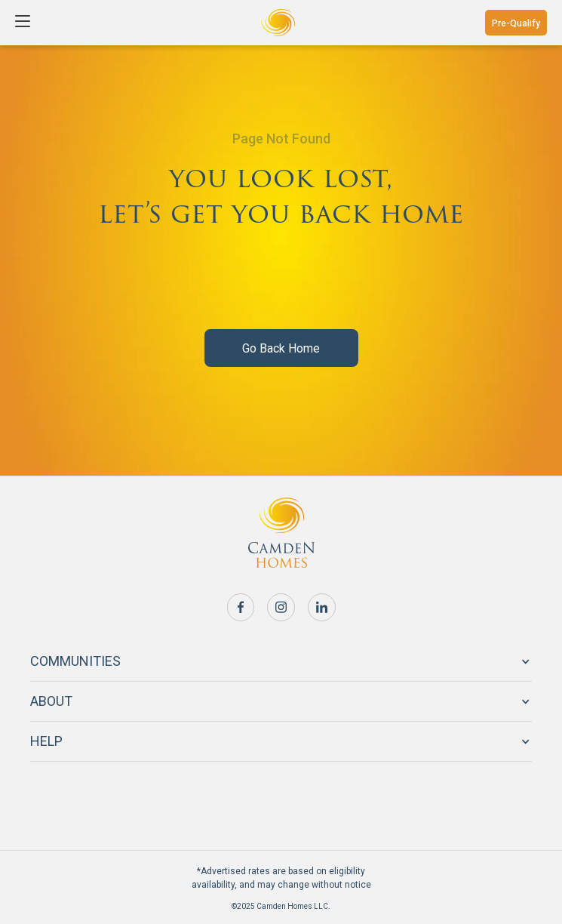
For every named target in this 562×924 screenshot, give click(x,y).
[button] (25, 23)
